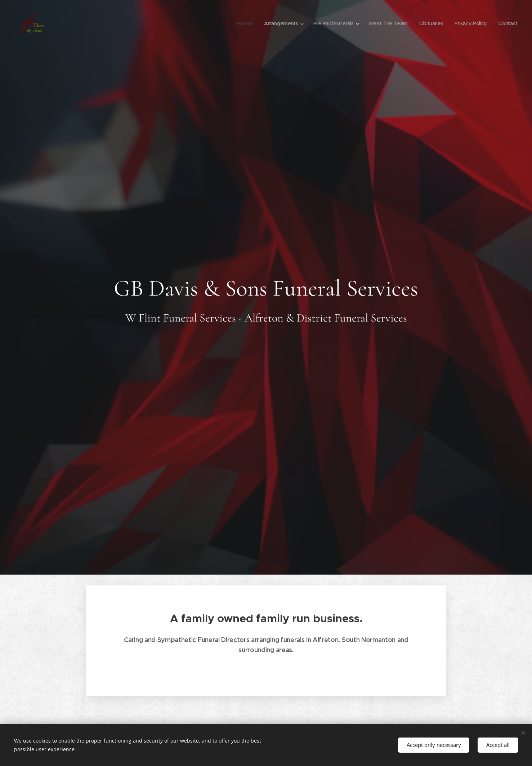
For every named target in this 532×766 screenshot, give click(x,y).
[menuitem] (241, 23)
